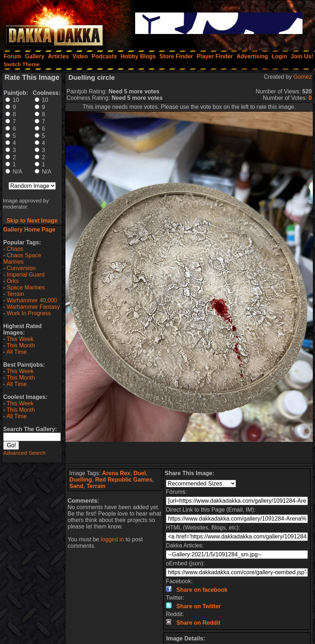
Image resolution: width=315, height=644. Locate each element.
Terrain (15, 294)
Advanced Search (24, 453)
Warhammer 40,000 (32, 300)
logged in (112, 539)
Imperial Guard (26, 275)
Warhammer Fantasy (33, 307)
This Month (21, 345)
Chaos (15, 249)
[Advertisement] (189, 453)
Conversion (21, 268)
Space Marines (26, 287)
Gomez (302, 77)
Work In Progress (29, 313)
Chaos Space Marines (22, 258)
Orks (13, 281)
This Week (20, 339)
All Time (17, 352)
